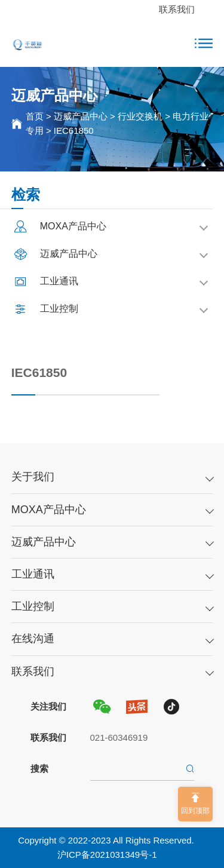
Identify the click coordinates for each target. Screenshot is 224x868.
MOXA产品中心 (49, 510)
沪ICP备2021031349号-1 (107, 855)
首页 (35, 116)
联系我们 (177, 9)
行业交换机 (140, 116)
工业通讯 (33, 574)
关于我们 (33, 477)
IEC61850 (74, 131)
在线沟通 (33, 639)
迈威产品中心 (81, 116)
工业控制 (33, 606)
